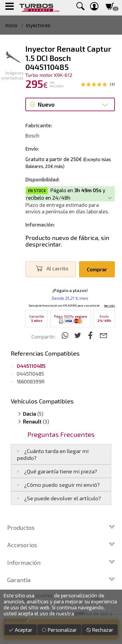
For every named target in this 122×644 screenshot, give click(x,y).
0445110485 (30, 374)
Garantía (61, 580)
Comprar (97, 269)
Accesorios (61, 545)
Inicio (11, 25)
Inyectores (38, 25)
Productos (61, 527)
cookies (44, 595)
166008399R (31, 381)
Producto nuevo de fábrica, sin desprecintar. (67, 241)
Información (61, 562)
